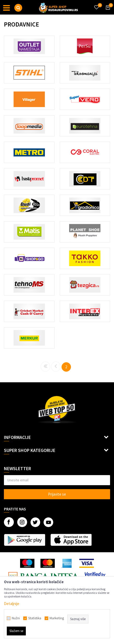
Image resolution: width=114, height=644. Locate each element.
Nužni (16, 618)
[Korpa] (107, 12)
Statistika (35, 618)
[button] (18, 8)
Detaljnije (12, 604)
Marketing (57, 618)
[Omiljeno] (96, 4)
